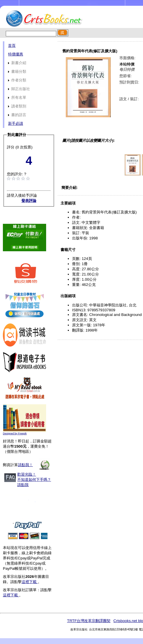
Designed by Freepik (15, 433)
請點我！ (25, 465)
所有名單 (17, 97)
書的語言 (17, 115)
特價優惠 (16, 54)
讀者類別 (17, 106)
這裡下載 (30, 582)
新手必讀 (16, 123)
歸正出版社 (19, 89)
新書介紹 (17, 63)
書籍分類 (17, 71)
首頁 (12, 45)
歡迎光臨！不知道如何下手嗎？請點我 (34, 480)
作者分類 (17, 80)
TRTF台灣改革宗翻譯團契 (89, 621)
